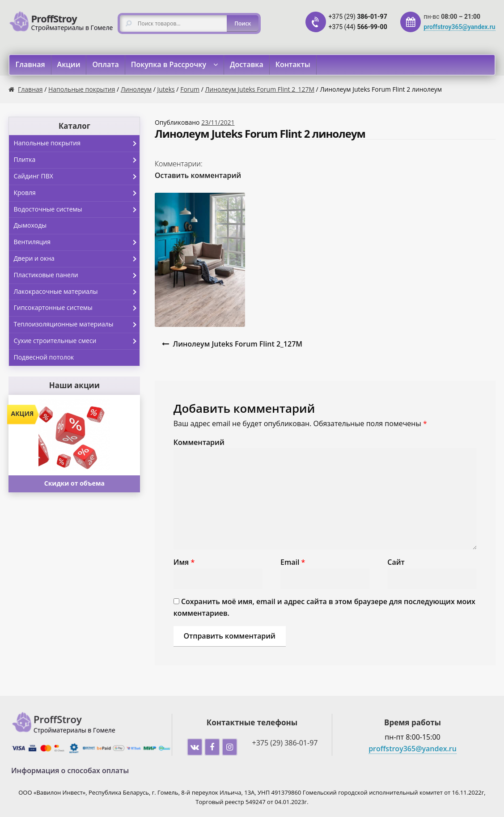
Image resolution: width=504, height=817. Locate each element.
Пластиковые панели (76, 275)
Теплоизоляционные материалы (76, 325)
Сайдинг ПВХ (76, 177)
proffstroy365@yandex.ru (459, 27)
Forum (190, 89)
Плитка (76, 160)
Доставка (247, 64)
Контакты (293, 64)
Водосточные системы (76, 210)
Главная (30, 64)
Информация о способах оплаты (70, 770)
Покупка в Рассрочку (169, 64)
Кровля (76, 193)
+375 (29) (358, 17)
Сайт (396, 562)
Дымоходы (30, 225)
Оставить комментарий (198, 175)
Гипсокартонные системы (76, 308)
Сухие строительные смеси (76, 341)
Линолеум (136, 89)
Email (293, 562)
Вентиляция (76, 242)
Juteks (166, 89)
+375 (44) (358, 27)
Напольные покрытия (82, 89)
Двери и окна (76, 259)
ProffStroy (54, 18)
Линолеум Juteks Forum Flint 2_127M (260, 89)
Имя (184, 562)
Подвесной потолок (44, 357)
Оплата (105, 64)
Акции (69, 64)
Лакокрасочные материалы (76, 292)
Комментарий (199, 442)
